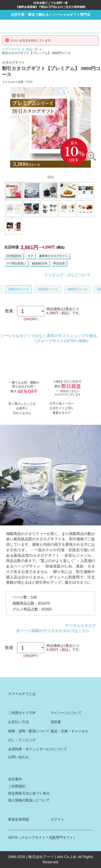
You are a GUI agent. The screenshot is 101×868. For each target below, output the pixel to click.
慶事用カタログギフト (53, 256)
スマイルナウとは (22, 694)
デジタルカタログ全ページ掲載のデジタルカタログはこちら (56, 628)
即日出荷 (59, 263)
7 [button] (56, 171)
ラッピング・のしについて (67, 275)
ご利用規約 (17, 786)
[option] (51, 127)
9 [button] (66, 171)
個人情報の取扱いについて (29, 800)
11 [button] (77, 171)
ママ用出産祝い (16, 263)
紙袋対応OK (40, 263)
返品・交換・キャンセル (70, 731)
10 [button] (71, 171)
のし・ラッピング (22, 740)
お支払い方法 (19, 722)
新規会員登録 (19, 819)
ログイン (57, 819)
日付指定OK (14, 256)
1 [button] (24, 171)
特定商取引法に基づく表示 (29, 793)
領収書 (56, 722)
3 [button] (35, 171)
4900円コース (78, 289)
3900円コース (19, 289)
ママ (30, 256)
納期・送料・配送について (29, 731)
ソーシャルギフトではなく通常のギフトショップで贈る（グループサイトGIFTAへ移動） (49, 338)
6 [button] (50, 171)
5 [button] (45, 171)
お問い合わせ (19, 757)
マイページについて (66, 713)
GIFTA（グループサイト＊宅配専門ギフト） (42, 838)
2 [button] (30, 171)
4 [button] (40, 171)
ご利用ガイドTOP (22, 713)
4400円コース (48, 289)
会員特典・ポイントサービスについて (38, 749)
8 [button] (61, 171)
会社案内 (15, 779)
